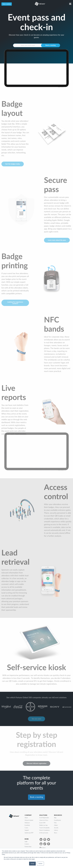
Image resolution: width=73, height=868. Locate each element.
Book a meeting (7, 4)
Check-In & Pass (44, 820)
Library (56, 830)
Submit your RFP (29, 833)
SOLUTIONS (43, 815)
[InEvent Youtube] (41, 844)
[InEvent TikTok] (45, 844)
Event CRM (42, 823)
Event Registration (44, 818)
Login (26, 841)
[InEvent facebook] (49, 844)
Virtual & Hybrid (29, 820)
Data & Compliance (45, 830)
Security (56, 828)
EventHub (27, 825)
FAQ (55, 823)
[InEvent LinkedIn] (41, 839)
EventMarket (57, 820)
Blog (55, 818)
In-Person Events (44, 833)
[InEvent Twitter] (49, 839)
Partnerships (28, 847)
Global (56, 825)
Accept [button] (32, 864)
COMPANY (28, 815)
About (26, 818)
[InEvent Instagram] (45, 839)
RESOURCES (58, 815)
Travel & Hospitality (44, 828)
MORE (27, 839)
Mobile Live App (43, 825)
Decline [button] (40, 864)
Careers (27, 844)
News (56, 833)
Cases (26, 828)
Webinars (27, 823)
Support (27, 830)
